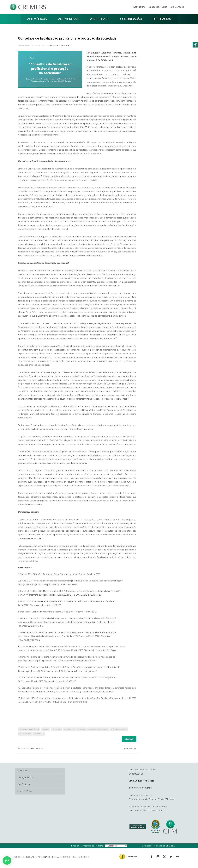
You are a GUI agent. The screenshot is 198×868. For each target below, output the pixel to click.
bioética (57, 729)
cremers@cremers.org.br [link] (141, 788)
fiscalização (26, 734)
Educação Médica (158, 7)
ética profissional (120, 729)
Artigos (34, 748)
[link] (138, 827)
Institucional (139, 7)
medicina (40, 734)
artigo (47, 729)
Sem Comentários (130, 749)
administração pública (30, 729)
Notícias (40, 748)
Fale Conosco (177, 7)
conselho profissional (99, 729)
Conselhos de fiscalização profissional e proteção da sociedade (67, 38)
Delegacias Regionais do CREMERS (158, 846)
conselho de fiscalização (76, 729)
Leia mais (129, 739)
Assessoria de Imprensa (59, 45)
